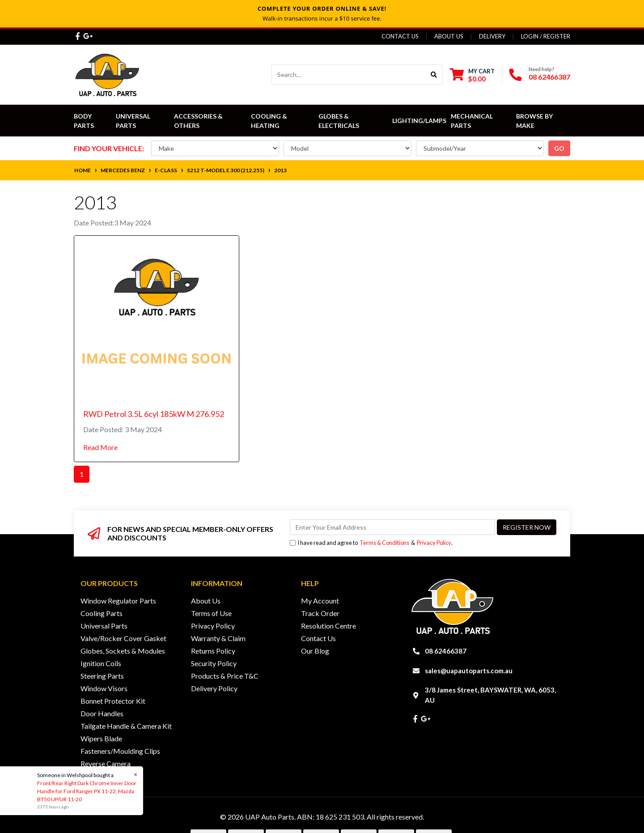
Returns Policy (213, 651)
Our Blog (315, 651)
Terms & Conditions (384, 543)
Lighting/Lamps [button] (419, 121)
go (559, 148)
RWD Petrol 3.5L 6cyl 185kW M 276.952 (154, 414)
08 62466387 (549, 77)
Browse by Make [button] (535, 121)
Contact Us (400, 36)
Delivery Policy (214, 688)
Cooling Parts (102, 613)
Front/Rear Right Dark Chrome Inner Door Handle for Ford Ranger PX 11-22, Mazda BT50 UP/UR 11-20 (86, 791)
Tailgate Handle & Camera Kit (126, 726)
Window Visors (104, 688)
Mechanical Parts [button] (472, 121)
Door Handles (102, 713)
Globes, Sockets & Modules (123, 651)
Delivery (492, 36)
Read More (100, 447)
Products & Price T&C (225, 676)
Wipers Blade (101, 738)
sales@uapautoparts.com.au (469, 671)
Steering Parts (102, 676)
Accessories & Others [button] (199, 121)
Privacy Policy (434, 543)
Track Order (320, 613)
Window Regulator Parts (118, 601)
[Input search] (349, 75)
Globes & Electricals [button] (339, 121)
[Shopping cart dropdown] (472, 75)
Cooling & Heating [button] (270, 121)
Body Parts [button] (84, 121)
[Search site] (434, 75)
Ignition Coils (101, 663)
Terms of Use (211, 613)
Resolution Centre (328, 626)
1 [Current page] (82, 474)
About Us (449, 36)
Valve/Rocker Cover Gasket (123, 638)
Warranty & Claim (218, 638)
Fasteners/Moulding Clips (120, 751)
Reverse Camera (106, 763)
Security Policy (214, 663)
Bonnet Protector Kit (113, 701)
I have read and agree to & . (371, 543)
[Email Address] (392, 527)
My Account (320, 601)
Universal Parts (134, 121)
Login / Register (546, 36)
